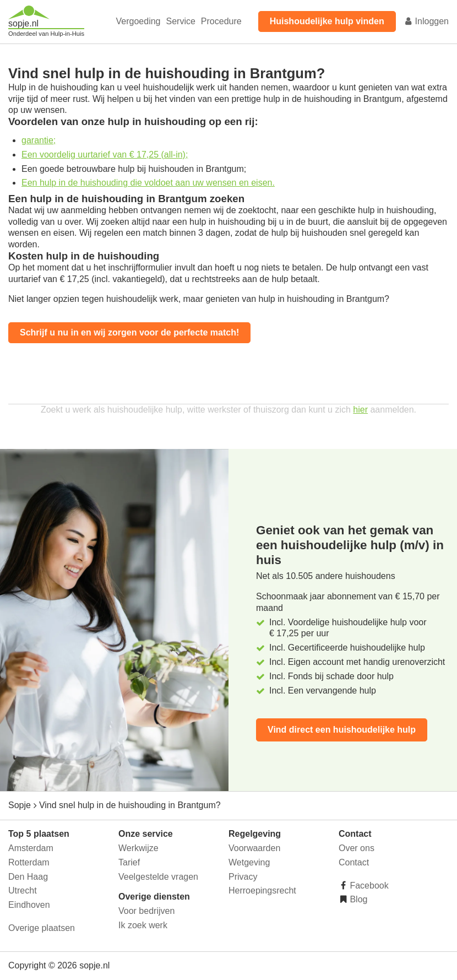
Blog (357, 899)
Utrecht (23, 890)
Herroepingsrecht (262, 890)
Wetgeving (249, 862)
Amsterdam (31, 848)
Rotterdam (29, 862)
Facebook (368, 886)
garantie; (39, 140)
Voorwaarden (254, 848)
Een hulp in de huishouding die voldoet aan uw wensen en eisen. (148, 183)
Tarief (129, 862)
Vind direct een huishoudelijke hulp (342, 730)
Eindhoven (29, 905)
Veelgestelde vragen (158, 877)
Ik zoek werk (143, 925)
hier (360, 410)
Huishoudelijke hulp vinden (327, 21)
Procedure (221, 21)
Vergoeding (138, 21)
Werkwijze (138, 848)
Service (181, 21)
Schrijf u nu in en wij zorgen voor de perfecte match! (129, 332)
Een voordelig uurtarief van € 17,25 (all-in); (105, 155)
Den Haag (28, 877)
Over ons (357, 848)
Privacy (243, 877)
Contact (354, 862)
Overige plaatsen (42, 928)
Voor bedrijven (146, 911)
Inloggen (426, 21)
